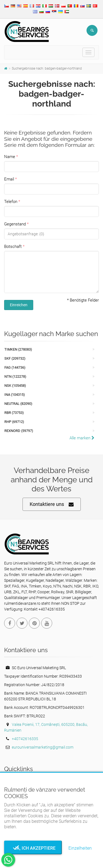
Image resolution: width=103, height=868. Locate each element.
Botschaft (13, 247)
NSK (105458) (15, 386)
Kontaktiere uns (52, 504)
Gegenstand (15, 224)
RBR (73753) (14, 413)
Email (9, 179)
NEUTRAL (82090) (18, 404)
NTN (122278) (15, 376)
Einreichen (19, 305)
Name (10, 157)
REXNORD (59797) (19, 431)
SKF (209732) (15, 358)
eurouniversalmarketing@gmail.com (43, 747)
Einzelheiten (80, 848)
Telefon (11, 202)
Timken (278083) (18, 349)
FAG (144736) (15, 367)
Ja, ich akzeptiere (33, 848)
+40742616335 (25, 739)
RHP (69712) (14, 422)
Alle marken (82, 438)
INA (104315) (15, 395)
